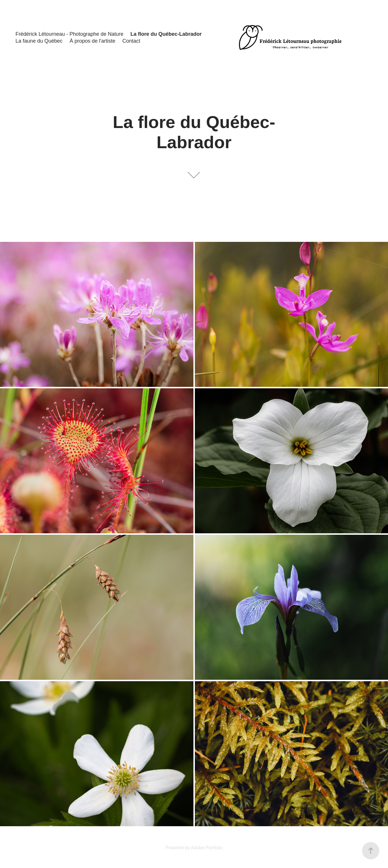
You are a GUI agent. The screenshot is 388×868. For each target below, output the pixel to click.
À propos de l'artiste (92, 41)
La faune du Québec (39, 41)
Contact (131, 41)
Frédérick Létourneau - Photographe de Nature (69, 34)
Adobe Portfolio (207, 848)
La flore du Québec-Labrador (166, 34)
